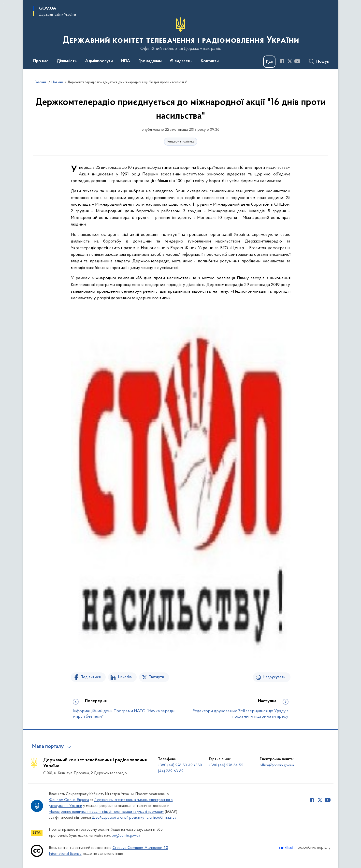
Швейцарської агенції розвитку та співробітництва (134, 818)
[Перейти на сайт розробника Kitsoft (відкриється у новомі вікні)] (287, 848)
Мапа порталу (48, 747)
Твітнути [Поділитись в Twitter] (157, 677)
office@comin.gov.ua (277, 765)
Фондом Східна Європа (69, 800)
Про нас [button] (41, 61)
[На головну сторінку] (180, 34)
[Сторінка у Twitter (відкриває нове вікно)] (290, 61)
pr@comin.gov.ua (126, 836)
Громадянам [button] (150, 61)
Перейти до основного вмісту (3, 3)
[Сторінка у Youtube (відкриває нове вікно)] (297, 61)
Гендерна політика (181, 142)
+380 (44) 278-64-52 (226, 765)
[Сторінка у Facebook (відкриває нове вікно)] (282, 61)
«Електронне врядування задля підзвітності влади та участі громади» (107, 812)
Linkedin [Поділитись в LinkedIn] (125, 677)
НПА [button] (126, 61)
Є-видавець (181, 61)
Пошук (323, 62)
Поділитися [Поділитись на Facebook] (91, 677)
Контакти (210, 61)
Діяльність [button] (67, 61)
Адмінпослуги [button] (99, 61)
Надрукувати (274, 677)
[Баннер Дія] (269, 62)
